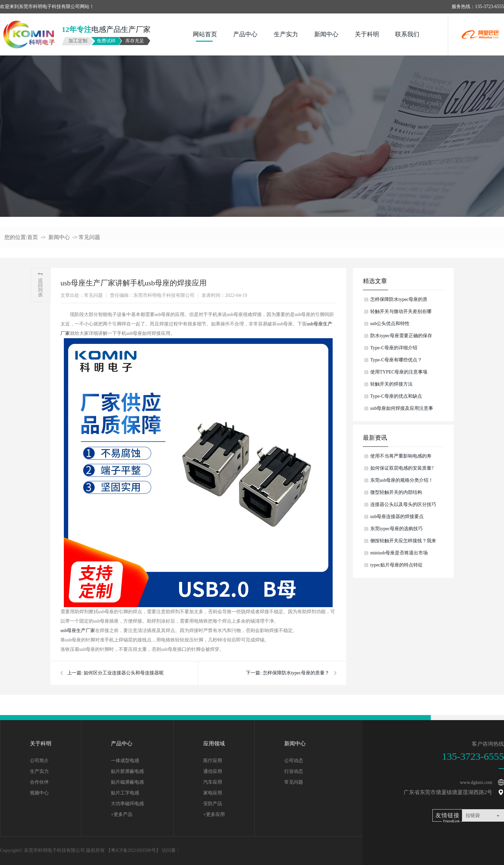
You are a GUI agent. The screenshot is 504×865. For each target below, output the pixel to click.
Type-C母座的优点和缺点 (396, 396)
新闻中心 (326, 34)
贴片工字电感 (125, 793)
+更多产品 (122, 814)
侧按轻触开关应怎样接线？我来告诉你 (403, 543)
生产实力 (286, 34)
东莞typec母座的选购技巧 (396, 529)
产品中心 (245, 34)
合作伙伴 (39, 782)
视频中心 (39, 793)
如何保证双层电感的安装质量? (402, 468)
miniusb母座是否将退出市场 (399, 553)
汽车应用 (213, 782)
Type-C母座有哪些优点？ (396, 360)
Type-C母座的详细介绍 (394, 348)
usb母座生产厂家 (78, 631)
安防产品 (213, 804)
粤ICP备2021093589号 (133, 850)
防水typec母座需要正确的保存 (401, 336)
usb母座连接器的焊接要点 (397, 517)
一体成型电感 (125, 761)
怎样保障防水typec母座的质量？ (296, 673)
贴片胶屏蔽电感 (127, 771)
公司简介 (39, 761)
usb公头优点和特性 (390, 324)
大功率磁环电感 (127, 804)
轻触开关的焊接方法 (391, 384)
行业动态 (294, 771)
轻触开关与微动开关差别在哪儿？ (401, 313)
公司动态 (294, 761)
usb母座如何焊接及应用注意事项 (402, 410)
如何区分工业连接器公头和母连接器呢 (124, 673)
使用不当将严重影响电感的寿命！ (401, 458)
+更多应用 (214, 814)
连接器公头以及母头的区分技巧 (403, 504)
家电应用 (213, 793)
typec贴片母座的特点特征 (396, 565)
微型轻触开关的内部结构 (396, 492)
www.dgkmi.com (476, 782)
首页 (33, 237)
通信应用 (213, 771)
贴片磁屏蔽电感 (127, 782)
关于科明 (367, 34)
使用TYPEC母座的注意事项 (399, 372)
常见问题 (89, 237)
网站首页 (205, 34)
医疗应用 (213, 761)
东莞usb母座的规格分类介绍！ (402, 480)
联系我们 (407, 34)
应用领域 (214, 743)
